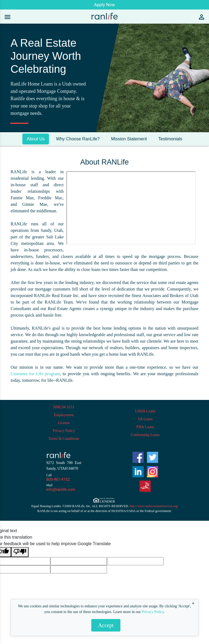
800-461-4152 (58, 479)
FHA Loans (145, 427)
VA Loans (145, 419)
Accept (106, 625)
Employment (64, 415)
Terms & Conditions (64, 439)
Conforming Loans (145, 435)
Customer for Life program (35, 374)
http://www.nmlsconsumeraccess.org (154, 506)
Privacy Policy (153, 612)
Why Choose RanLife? (78, 139)
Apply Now (104, 5)
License (64, 423)
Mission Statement (129, 139)
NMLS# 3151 (64, 407)
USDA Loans (145, 411)
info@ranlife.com (61, 490)
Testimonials (170, 139)
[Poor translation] (20, 552)
